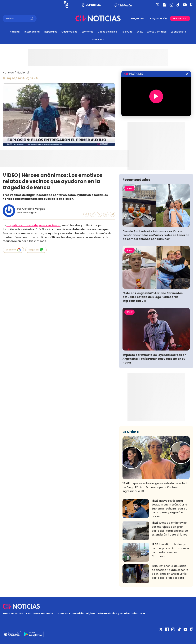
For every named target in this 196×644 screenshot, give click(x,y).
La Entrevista (178, 32)
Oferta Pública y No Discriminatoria (121, 613)
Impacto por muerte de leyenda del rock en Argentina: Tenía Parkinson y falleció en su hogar (154, 359)
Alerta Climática (157, 32)
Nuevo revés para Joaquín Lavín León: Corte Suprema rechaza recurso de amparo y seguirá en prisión (169, 509)
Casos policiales (107, 32)
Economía (88, 32)
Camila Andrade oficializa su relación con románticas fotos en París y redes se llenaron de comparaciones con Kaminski (156, 235)
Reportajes (51, 32)
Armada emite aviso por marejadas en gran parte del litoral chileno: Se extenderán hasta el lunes (170, 529)
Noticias (8, 73)
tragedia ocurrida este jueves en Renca (33, 225)
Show (140, 32)
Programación (158, 18)
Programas (137, 18)
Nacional (15, 32)
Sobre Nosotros (13, 613)
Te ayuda (127, 32)
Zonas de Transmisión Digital (76, 613)
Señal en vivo (180, 18)
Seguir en (13, 250)
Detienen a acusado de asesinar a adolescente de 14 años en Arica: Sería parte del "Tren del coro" (170, 572)
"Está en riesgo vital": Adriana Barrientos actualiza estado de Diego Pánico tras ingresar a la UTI (153, 297)
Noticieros (98, 40)
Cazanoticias (69, 32)
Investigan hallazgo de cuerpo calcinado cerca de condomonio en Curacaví (170, 550)
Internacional (32, 32)
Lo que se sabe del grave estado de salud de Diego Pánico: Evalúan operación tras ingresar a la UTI (155, 487)
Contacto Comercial (40, 613)
